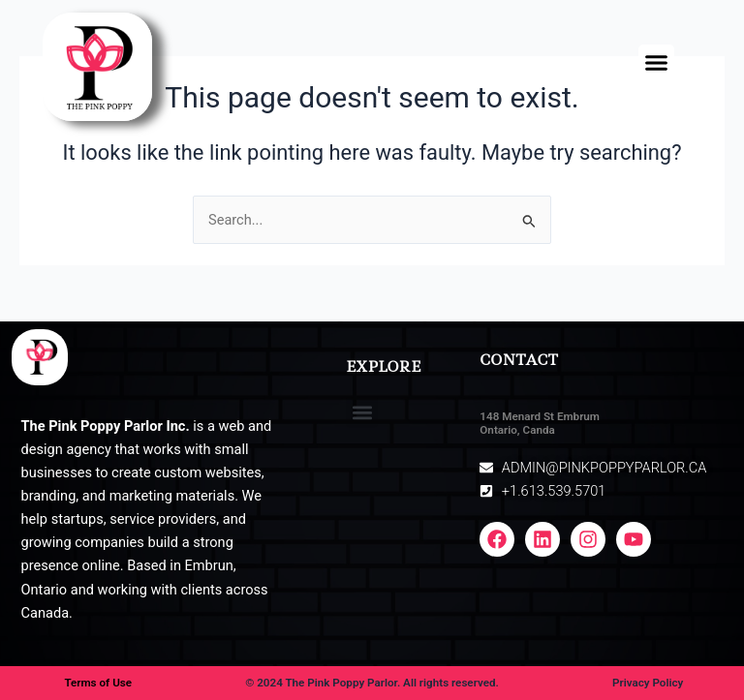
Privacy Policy (648, 683)
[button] (657, 63)
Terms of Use (98, 683)
